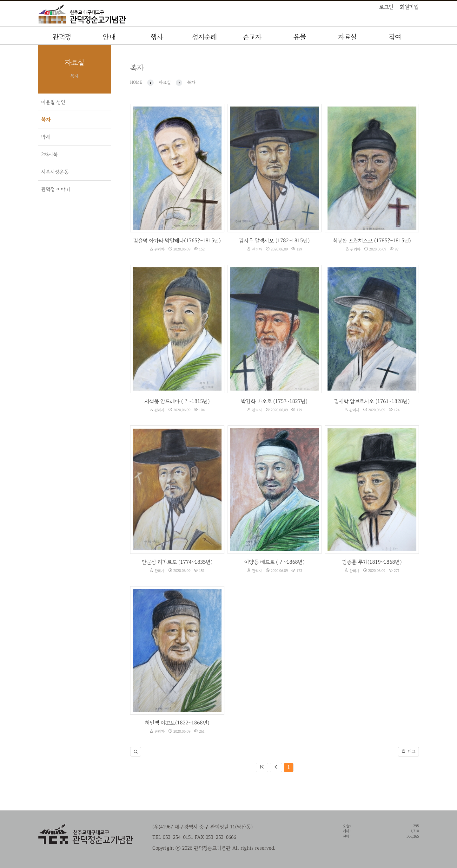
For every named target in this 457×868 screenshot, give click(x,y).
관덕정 (62, 37)
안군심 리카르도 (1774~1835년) (177, 562)
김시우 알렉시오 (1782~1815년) (274, 240)
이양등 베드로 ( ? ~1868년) (275, 562)
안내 (109, 37)
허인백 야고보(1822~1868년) (177, 723)
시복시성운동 (55, 172)
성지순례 (205, 37)
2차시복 (50, 154)
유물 (300, 37)
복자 (46, 120)
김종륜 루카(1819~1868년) (372, 562)
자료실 (348, 37)
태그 (408, 751)
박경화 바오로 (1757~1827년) (274, 401)
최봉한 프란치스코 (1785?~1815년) (372, 240)
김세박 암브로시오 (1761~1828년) (372, 401)
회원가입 (409, 7)
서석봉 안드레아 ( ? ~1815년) (177, 401)
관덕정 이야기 (56, 189)
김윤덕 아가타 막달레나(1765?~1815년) (177, 240)
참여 (395, 37)
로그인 (386, 7)
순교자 (252, 37)
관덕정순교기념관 (117, 15)
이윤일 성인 (53, 102)
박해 (46, 137)
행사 (157, 37)
